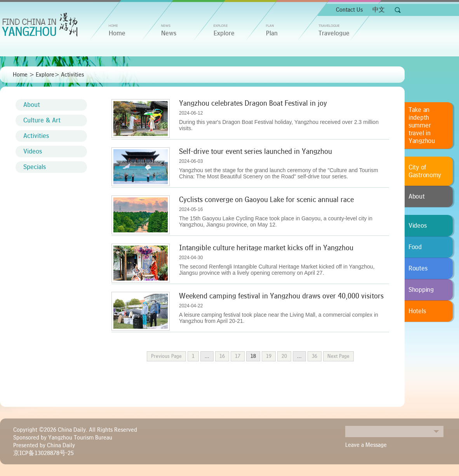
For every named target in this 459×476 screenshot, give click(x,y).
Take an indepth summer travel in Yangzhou (422, 126)
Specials (35, 167)
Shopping (421, 290)
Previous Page (166, 356)
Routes (418, 269)
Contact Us (349, 10)
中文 (379, 10)
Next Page (338, 356)
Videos (33, 152)
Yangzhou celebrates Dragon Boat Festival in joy (253, 103)
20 (284, 356)
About (32, 105)
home (117, 33)
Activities (72, 75)
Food (415, 247)
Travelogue (334, 33)
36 (315, 356)
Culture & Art (42, 120)
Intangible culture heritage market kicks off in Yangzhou (266, 248)
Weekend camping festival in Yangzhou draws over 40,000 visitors (281, 296)
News (169, 33)
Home (20, 75)
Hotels (417, 311)
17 (238, 356)
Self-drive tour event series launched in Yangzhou (256, 152)
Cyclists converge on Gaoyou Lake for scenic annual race (266, 200)
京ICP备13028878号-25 (43, 453)
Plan (272, 33)
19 (269, 356)
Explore (224, 33)
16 (222, 356)
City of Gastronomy (425, 171)
